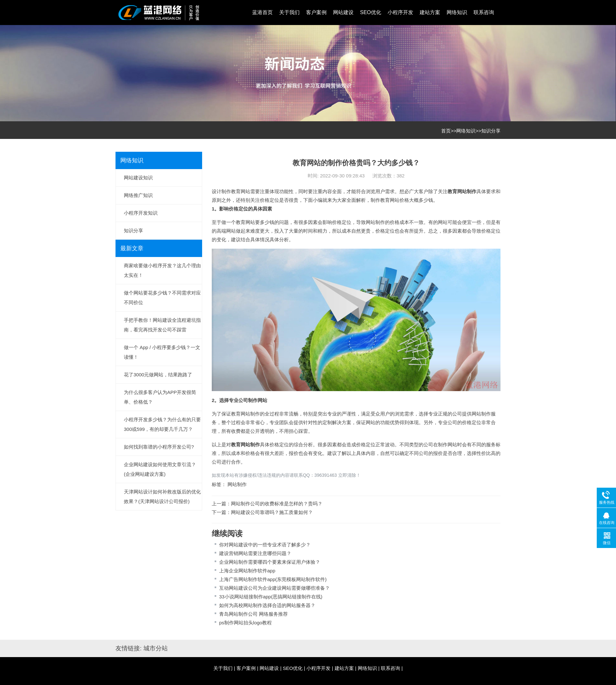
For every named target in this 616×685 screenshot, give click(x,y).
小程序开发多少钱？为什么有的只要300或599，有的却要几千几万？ (162, 424)
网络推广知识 (138, 195)
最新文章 (132, 248)
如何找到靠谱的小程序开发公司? (159, 447)
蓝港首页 (262, 12)
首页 (446, 131)
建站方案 (430, 12)
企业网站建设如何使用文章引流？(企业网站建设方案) (160, 469)
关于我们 (289, 12)
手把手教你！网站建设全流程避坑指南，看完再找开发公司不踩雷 (162, 325)
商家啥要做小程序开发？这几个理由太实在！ (162, 270)
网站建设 (343, 12)
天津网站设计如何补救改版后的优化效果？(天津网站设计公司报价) (162, 497)
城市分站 (156, 648)
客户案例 (316, 12)
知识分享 (491, 131)
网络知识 (457, 12)
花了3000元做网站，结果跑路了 (158, 375)
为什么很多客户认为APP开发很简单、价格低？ (160, 397)
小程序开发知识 (141, 213)
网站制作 (467, 191)
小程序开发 (400, 12)
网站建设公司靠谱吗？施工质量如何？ (272, 512)
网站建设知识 (138, 178)
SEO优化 (371, 12)
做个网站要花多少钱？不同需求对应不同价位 (162, 298)
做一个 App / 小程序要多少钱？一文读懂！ (162, 352)
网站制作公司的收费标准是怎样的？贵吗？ (277, 504)
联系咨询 (484, 12)
